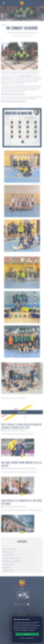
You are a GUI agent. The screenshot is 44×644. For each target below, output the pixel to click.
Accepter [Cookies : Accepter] (27, 634)
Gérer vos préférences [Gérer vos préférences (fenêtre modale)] (27, 638)
